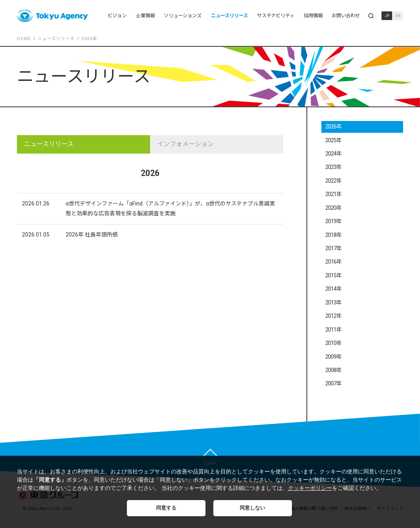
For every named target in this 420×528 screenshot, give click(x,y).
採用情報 (313, 16)
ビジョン (117, 16)
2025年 (334, 140)
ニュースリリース (229, 16)
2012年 (334, 316)
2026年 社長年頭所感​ (92, 235)
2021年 (334, 194)
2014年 (334, 289)
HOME (24, 39)
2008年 (334, 370)
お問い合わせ (346, 16)
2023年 (334, 167)
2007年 (334, 383)
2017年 (334, 248)
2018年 (334, 235)
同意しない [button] (252, 508)
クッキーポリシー (310, 488)
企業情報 (145, 16)
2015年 (334, 275)
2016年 (334, 262)
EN (398, 16)
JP (387, 16)
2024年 (334, 154)
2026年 (334, 126)
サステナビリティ (276, 16)
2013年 (334, 302)
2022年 (334, 181)
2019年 (334, 221)
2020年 (334, 208)
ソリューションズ (183, 16)
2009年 (334, 357)
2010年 (334, 343)
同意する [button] (166, 508)
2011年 (334, 330)
